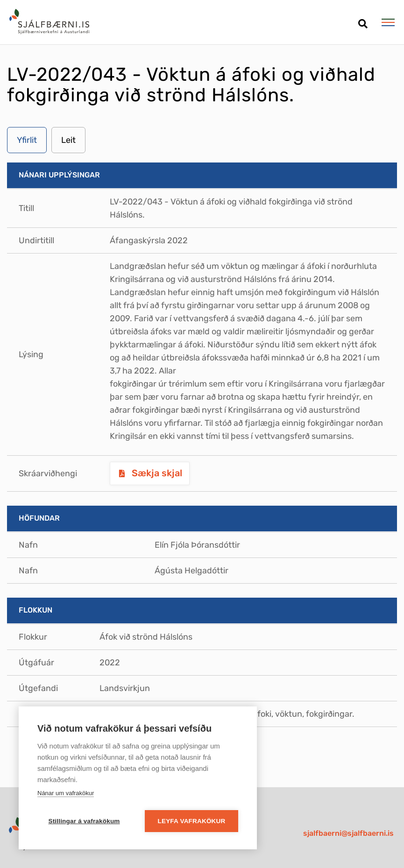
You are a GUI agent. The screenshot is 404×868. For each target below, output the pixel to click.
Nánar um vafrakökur (66, 793)
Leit (68, 140)
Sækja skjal (156, 473)
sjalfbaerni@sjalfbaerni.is (348, 833)
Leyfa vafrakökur (192, 821)
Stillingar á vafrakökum (84, 821)
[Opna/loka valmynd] (388, 22)
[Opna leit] (363, 20)
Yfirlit (27, 140)
